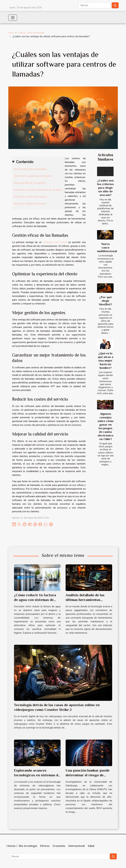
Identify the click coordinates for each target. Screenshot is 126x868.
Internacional (76, 846)
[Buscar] (95, 5)
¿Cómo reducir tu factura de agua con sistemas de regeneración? (35, 600)
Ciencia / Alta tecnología (31, 33)
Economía (59, 846)
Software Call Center (55, 242)
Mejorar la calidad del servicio (30, 204)
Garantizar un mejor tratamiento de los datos (38, 190)
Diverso (45, 846)
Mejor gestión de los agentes (30, 183)
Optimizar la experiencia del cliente (33, 176)
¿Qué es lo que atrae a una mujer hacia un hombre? (106, 361)
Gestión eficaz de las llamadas (30, 169)
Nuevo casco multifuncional (107, 247)
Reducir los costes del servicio (30, 197)
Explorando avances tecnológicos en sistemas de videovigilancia (37, 775)
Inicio (11, 33)
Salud (91, 846)
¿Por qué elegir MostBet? (105, 301)
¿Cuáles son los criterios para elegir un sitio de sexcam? (105, 188)
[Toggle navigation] (13, 18)
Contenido (25, 162)
